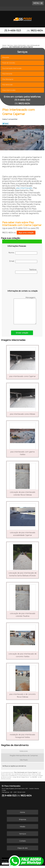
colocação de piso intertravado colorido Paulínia (23, 615)
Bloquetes (6, 57)
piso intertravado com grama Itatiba (22, 453)
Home (22, 812)
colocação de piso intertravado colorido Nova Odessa (23, 493)
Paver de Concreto (9, 63)
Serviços (23, 834)
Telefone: (26, 271)
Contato (23, 841)
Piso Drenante (7, 74)
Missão (23, 827)
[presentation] (23, 282)
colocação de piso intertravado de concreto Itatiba (23, 655)
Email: (23, 261)
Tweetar (5, 123)
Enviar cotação (22, 333)
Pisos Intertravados (9, 90)
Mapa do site (23, 848)
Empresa (23, 819)
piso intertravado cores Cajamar (22, 376)
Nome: (23, 253)
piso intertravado (24, 188)
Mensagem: (25, 310)
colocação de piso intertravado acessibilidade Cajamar (23, 534)
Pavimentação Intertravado (12, 68)
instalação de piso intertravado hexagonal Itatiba (22, 736)
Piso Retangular (8, 79)
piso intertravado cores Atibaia (22, 414)
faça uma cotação (26, 233)
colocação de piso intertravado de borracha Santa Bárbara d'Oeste (23, 574)
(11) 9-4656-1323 (13, 31)
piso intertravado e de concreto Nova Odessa (23, 696)
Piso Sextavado (8, 85)
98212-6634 (37, 31)
